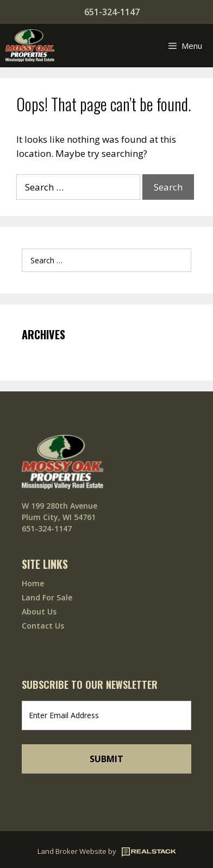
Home (33, 583)
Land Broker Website (72, 851)
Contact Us (43, 626)
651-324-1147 (112, 12)
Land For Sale (47, 597)
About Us (39, 612)
